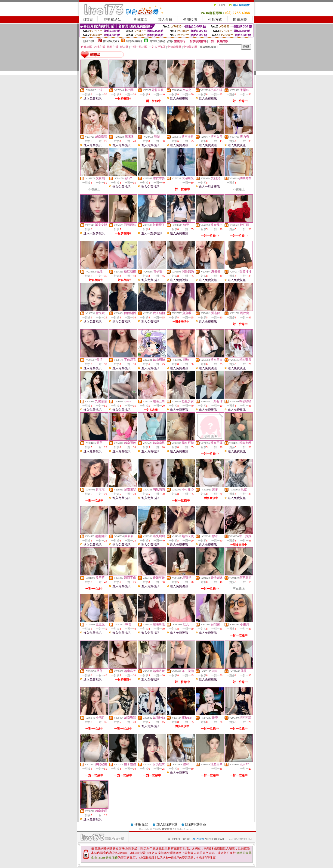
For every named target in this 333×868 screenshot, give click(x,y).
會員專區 (140, 20)
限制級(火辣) (111, 41)
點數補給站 (113, 20)
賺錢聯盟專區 (196, 824)
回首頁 (88, 20)
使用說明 (190, 20)
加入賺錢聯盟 (167, 824)
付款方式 (215, 20)
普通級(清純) (157, 41)
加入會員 (165, 20)
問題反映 (240, 20)
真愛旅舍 (167, 829)
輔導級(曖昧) (134, 41)
